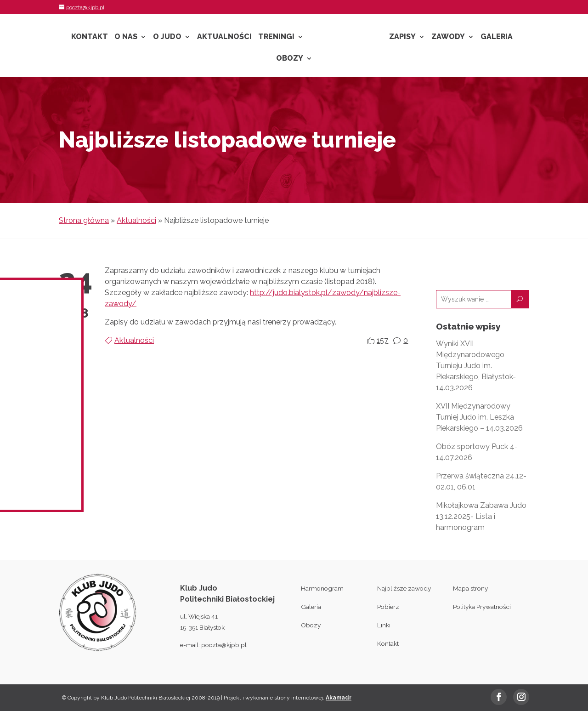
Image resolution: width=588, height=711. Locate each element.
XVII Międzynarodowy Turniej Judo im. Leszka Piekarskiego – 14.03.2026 (479, 417)
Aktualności (224, 37)
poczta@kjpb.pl (224, 645)
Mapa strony (470, 588)
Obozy (290, 59)
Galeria (497, 37)
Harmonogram (322, 588)
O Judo (167, 37)
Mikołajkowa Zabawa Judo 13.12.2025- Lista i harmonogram (481, 516)
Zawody (448, 37)
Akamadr (339, 698)
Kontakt (90, 37)
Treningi (276, 37)
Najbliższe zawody (404, 588)
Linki (384, 625)
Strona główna (84, 220)
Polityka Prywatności (482, 607)
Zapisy (402, 37)
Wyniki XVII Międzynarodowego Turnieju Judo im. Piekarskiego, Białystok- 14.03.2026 (476, 366)
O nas (126, 37)
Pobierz (388, 607)
